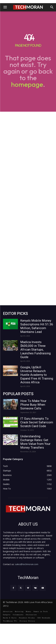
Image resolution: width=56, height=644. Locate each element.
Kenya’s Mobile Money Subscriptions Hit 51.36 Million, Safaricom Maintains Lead (37, 326)
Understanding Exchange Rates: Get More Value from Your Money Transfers (35, 442)
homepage (27, 84)
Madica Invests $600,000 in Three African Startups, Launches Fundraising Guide (35, 350)
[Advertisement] (28, 208)
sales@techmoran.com (27, 564)
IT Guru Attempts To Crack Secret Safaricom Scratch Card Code (37, 422)
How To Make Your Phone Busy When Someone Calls (33, 405)
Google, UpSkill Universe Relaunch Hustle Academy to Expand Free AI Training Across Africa (37, 375)
